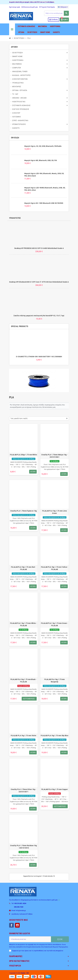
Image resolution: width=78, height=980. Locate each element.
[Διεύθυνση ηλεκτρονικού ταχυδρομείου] (30, 939)
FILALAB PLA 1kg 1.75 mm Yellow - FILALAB (55, 568)
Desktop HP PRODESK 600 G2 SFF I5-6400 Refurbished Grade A (39, 248)
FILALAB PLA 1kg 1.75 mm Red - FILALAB (23, 568)
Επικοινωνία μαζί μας (30, 7)
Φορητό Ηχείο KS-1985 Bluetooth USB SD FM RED (44, 203)
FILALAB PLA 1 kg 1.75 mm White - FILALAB (23, 624)
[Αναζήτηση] (56, 13)
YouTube (17, 925)
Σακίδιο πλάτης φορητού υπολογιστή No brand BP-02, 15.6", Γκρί (39, 316)
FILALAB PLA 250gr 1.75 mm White (23, 455)
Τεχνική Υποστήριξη (47, 7)
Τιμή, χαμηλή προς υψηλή (19, 418)
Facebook (11, 925)
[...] (59, 900)
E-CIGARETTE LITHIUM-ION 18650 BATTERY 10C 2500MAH (39, 357)
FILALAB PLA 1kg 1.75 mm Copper (55, 789)
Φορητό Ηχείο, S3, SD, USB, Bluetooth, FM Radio (43, 146)
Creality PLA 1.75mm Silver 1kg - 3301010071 (24, 791)
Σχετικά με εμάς (15, 7)
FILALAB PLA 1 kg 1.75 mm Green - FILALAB (55, 624)
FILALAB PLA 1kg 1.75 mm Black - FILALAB (24, 681)
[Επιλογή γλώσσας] (63, 7)
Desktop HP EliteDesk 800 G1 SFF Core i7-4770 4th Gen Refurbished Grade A (39, 282)
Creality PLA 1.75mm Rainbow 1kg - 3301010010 (23, 847)
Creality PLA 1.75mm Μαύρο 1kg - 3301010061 (55, 456)
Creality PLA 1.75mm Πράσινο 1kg (24, 511)
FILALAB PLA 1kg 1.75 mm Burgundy (54, 681)
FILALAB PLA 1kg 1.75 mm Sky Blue (55, 736)
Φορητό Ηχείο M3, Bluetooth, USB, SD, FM (41, 160)
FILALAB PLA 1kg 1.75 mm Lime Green (55, 512)
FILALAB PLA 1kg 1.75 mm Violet (23, 736)
